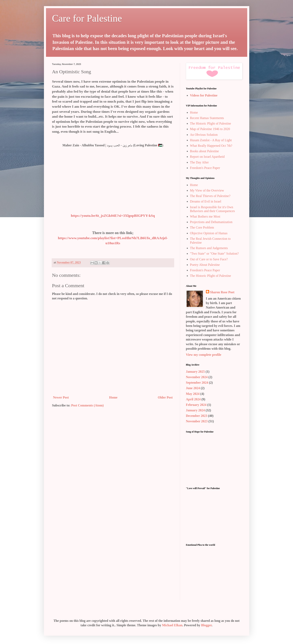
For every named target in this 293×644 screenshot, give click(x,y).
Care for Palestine (87, 18)
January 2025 (195, 372)
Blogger (206, 625)
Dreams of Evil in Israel (206, 201)
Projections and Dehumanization (211, 222)
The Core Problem (202, 227)
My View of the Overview (207, 190)
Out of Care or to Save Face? (209, 259)
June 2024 (193, 388)
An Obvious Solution (204, 135)
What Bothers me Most (205, 216)
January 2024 (195, 410)
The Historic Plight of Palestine (211, 123)
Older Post (165, 397)
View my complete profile (204, 355)
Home (113, 397)
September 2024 (197, 383)
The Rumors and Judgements (209, 248)
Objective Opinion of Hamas (209, 233)
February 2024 (196, 405)
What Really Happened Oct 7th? (211, 146)
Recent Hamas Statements (207, 118)
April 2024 (193, 399)
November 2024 (197, 377)
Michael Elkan (172, 625)
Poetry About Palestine (205, 265)
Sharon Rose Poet (222, 292)
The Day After (199, 162)
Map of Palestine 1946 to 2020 (210, 129)
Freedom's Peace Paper (205, 168)
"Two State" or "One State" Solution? (214, 254)
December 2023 (197, 416)
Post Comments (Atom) (87, 405)
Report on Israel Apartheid (207, 157)
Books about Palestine (204, 151)
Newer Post (61, 397)
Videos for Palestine (204, 95)
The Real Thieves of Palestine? (210, 196)
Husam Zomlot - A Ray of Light (211, 140)
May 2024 (193, 394)
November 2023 (197, 421)
